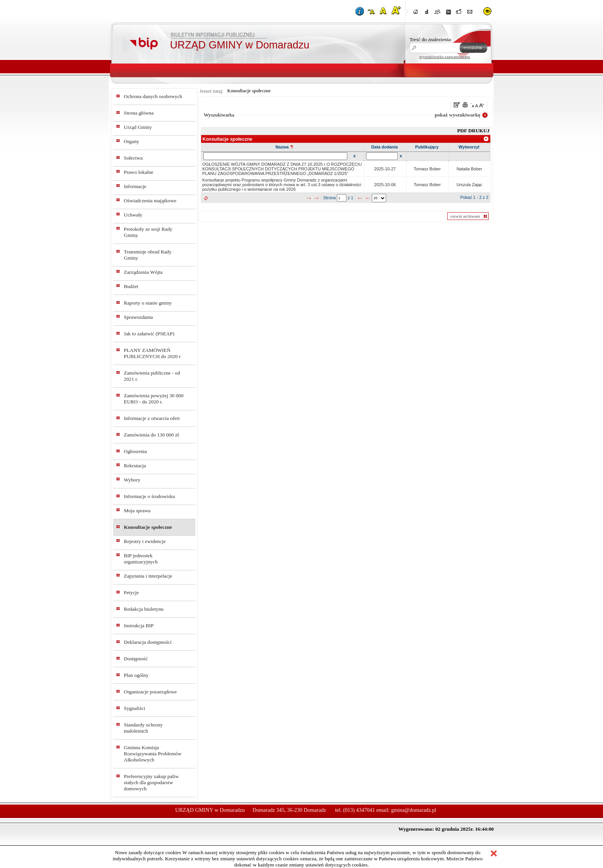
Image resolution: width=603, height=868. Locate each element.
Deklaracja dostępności (148, 642)
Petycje (131, 592)
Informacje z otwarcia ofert (152, 418)
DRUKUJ (479, 131)
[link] (486, 139)
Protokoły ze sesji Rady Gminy (148, 232)
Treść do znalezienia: (431, 39)
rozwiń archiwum (465, 216)
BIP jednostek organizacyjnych (141, 559)
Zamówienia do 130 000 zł (151, 435)
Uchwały (133, 215)
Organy (132, 141)
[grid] (346, 177)
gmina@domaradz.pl (414, 810)
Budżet (131, 286)
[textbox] (342, 198)
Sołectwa (133, 158)
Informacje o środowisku (149, 496)
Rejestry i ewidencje (145, 541)
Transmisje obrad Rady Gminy (148, 255)
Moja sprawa (137, 511)
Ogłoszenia (135, 451)
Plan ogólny (136, 675)
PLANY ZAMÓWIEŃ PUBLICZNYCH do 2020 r (152, 353)
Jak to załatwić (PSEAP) (149, 334)
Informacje (135, 186)
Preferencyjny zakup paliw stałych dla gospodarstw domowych (151, 782)
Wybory (132, 480)
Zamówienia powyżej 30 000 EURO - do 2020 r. (154, 399)
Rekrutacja (135, 466)
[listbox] (379, 198)
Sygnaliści (135, 708)
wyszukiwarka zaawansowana (445, 57)
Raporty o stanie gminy (148, 303)
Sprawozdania (138, 317)
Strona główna (139, 113)
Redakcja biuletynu (144, 609)
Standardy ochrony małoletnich (143, 728)
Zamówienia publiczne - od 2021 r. (152, 376)
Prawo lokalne (139, 172)
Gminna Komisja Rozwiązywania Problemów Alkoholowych (153, 754)
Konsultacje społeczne (148, 527)
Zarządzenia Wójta (143, 272)
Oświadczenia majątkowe (150, 201)
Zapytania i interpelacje (148, 576)
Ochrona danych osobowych (153, 96)
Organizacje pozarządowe (150, 692)
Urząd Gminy (138, 127)
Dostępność (136, 659)
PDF (463, 131)
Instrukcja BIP (139, 626)
